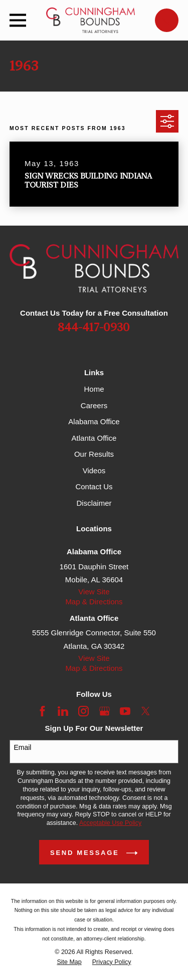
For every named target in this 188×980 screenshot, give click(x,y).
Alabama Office (94, 421)
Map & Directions (94, 602)
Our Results (94, 454)
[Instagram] (83, 711)
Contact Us (94, 486)
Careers (94, 405)
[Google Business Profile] (105, 711)
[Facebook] (42, 711)
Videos (94, 470)
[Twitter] (146, 711)
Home (94, 389)
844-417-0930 (94, 328)
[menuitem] (69, 962)
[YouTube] (125, 711)
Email (22, 747)
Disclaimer (94, 503)
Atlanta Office (94, 438)
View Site (94, 592)
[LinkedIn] (63, 711)
